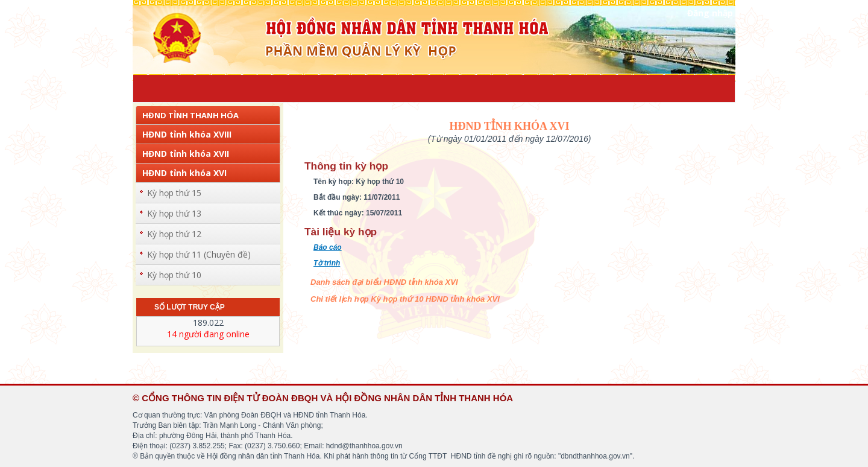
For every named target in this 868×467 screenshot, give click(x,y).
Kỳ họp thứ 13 (174, 213)
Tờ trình (327, 263)
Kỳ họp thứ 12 (174, 234)
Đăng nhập (710, 13)
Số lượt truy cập (190, 307)
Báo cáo (328, 247)
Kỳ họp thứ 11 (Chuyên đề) (199, 254)
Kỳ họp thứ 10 (174, 275)
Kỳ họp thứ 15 (174, 193)
